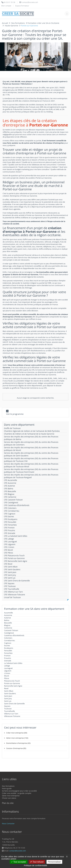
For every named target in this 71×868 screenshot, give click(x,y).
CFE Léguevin (10, 544)
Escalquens (9, 648)
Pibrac (7, 678)
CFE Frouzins (10, 530)
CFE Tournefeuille (12, 589)
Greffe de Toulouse (12, 428)
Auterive (8, 618)
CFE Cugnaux (10, 514)
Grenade (8, 661)
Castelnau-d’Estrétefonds (14, 635)
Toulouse (8, 709)
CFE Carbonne (10, 497)
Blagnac (7, 625)
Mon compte (6, 6)
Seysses (7, 706)
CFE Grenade (10, 533)
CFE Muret (8, 550)
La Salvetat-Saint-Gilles (13, 663)
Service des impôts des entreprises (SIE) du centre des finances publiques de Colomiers (31, 443)
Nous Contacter (8, 823)
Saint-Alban (9, 691)
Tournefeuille (9, 711)
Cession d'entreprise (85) (16, 748)
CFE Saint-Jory (10, 575)
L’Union (7, 673)
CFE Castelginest (11, 502)
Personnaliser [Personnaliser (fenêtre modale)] (54, 862)
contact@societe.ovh (17, 851)
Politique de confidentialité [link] (35, 865)
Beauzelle (8, 623)
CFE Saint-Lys (10, 578)
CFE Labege (9, 539)
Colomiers (8, 638)
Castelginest (9, 633)
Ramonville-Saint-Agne (13, 686)
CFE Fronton (9, 528)
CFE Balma (9, 489)
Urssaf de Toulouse (12, 597)
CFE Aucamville (11, 480)
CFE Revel (8, 564)
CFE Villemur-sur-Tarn (13, 592)
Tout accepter (19, 862)
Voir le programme (15, 414)
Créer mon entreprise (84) (17, 733)
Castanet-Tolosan (11, 630)
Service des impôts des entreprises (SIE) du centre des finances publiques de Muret (31, 449)
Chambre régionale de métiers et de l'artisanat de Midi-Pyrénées (32, 431)
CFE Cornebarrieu (12, 511)
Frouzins (8, 658)
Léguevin (8, 671)
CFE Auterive (9, 486)
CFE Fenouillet (10, 522)
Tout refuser (37, 862)
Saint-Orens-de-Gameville (14, 704)
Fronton (7, 656)
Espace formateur (22, 6)
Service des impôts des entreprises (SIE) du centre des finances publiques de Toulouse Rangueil (31, 476)
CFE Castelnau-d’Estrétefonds (17, 505)
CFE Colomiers (10, 508)
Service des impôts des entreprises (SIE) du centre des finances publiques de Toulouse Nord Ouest (31, 471)
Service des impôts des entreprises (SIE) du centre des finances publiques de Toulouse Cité (31, 460)
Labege (7, 666)
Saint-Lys (8, 701)
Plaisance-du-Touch (12, 681)
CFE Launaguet (10, 542)
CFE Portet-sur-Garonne (14, 558)
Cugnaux (8, 643)
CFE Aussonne (10, 483)
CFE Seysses (9, 583)
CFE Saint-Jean (10, 572)
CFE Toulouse (10, 586)
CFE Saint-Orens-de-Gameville (17, 581)
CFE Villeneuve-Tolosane (14, 595)
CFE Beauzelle (10, 491)
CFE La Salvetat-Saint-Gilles (16, 536)
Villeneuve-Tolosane (12, 716)
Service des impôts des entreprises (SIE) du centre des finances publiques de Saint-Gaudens (31, 454)
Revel (6, 688)
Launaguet (8, 668)
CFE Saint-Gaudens (12, 569)
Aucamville (8, 613)
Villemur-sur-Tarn (11, 714)
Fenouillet (8, 651)
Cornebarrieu (10, 640)
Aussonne (8, 615)
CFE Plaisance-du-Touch (14, 555)
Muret (7, 676)
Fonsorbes (8, 653)
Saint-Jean (8, 696)
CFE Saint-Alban (11, 567)
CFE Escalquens (11, 519)
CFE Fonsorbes (10, 525)
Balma (7, 620)
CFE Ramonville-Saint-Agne (16, 561)
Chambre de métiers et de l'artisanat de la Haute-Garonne (29, 434)
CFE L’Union (9, 547)
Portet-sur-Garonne (12, 683)
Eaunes (7, 645)
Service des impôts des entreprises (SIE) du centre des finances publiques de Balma (31, 438)
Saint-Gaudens (10, 693)
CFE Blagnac (9, 494)
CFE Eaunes (9, 516)
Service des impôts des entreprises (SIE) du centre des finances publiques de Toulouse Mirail (31, 465)
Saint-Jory (8, 698)
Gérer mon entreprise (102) (17, 738)
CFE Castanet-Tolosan (13, 500)
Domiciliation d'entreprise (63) (18, 743)
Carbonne (8, 628)
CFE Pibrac (9, 553)
